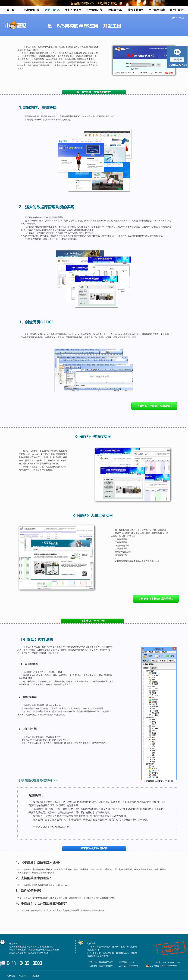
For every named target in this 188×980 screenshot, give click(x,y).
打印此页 (180, 18)
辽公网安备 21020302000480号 (163, 966)
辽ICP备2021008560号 (128, 966)
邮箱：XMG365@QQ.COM (168, 962)
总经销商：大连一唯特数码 (101, 966)
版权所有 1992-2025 (128, 962)
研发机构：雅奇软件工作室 (101, 962)
